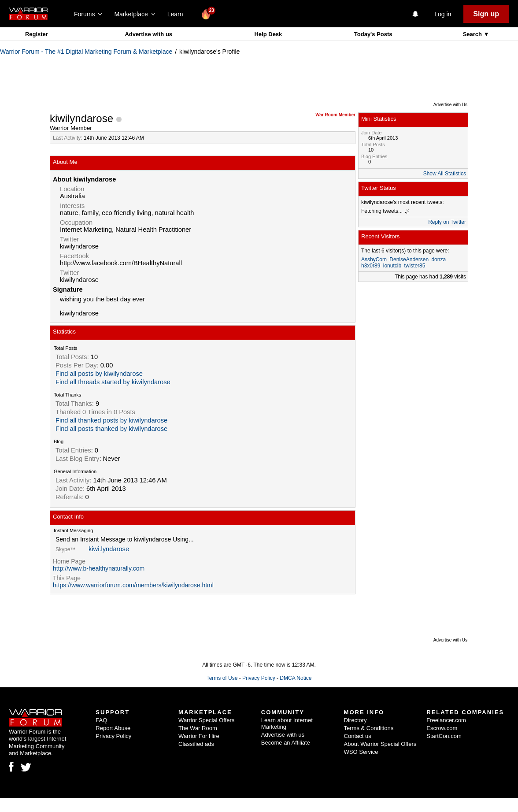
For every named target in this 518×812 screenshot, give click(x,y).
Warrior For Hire (199, 736)
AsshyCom (374, 260)
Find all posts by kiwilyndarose (99, 374)
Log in (443, 14)
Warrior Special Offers (206, 720)
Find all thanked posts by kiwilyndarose (111, 420)
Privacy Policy (259, 678)
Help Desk (268, 34)
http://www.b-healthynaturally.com (99, 568)
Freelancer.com (446, 720)
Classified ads (196, 744)
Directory (355, 720)
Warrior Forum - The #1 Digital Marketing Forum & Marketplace (86, 52)
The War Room (198, 728)
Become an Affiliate (286, 743)
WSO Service (361, 752)
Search (473, 34)
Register (37, 34)
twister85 (414, 266)
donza (438, 260)
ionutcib (392, 266)
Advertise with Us (450, 105)
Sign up (486, 14)
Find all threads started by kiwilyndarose (113, 382)
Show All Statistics (445, 174)
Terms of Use (222, 678)
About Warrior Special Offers (380, 744)
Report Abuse (113, 728)
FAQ (101, 720)
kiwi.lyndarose (109, 549)
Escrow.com (442, 728)
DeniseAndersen (409, 260)
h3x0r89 (371, 266)
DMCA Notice (296, 678)
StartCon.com (444, 736)
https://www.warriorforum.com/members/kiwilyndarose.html (133, 585)
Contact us (358, 736)
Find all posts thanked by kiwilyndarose (111, 429)
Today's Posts (373, 34)
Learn (178, 14)
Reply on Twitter (447, 222)
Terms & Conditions (369, 728)
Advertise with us (148, 34)
